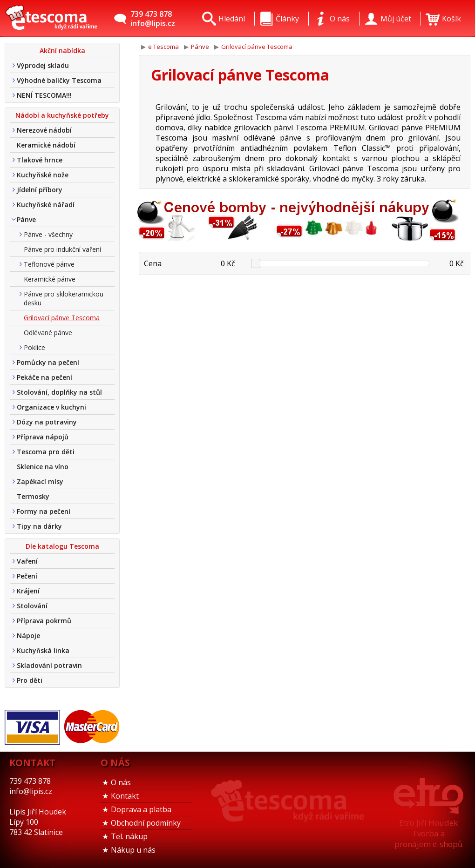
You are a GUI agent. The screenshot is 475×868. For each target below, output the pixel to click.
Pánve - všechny (48, 234)
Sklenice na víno (43, 467)
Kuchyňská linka (43, 650)
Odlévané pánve (48, 333)
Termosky (33, 496)
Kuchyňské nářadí (46, 205)
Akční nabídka (62, 50)
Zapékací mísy (40, 481)
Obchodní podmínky (146, 823)
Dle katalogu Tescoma (62, 546)
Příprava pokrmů (44, 621)
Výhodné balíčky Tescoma (59, 80)
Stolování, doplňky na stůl (59, 392)
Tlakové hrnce (40, 160)
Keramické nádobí (46, 145)
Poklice (34, 347)
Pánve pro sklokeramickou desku (64, 298)
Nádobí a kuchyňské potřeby (62, 115)
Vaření (27, 561)
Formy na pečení (44, 511)
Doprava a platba (141, 809)
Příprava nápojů (43, 437)
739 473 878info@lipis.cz (153, 19)
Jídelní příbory (40, 190)
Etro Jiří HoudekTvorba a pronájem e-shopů (428, 833)
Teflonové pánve (49, 264)
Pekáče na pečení (44, 377)
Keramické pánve (50, 279)
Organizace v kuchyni (51, 407)
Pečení (27, 576)
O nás (121, 782)
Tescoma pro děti (46, 452)
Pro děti (30, 680)
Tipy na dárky (39, 526)
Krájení (28, 591)
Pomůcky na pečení (48, 362)
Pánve (26, 219)
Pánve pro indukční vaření (62, 249)
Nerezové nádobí (44, 130)
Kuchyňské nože (43, 175)
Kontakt (125, 796)
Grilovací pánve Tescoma (62, 318)
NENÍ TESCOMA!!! (44, 95)
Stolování (32, 606)
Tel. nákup (129, 836)
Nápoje (28, 636)
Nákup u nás (133, 850)
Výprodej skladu (43, 65)
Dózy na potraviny (47, 422)
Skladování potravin (49, 665)
